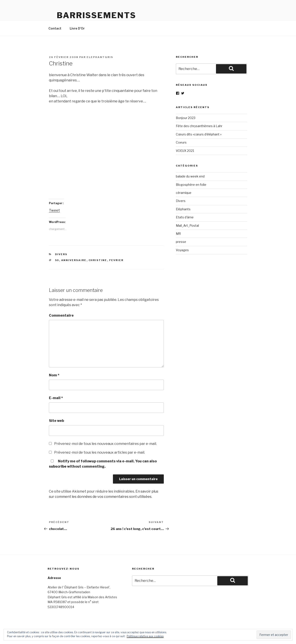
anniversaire (74, 260)
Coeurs (181, 142)
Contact (55, 28)
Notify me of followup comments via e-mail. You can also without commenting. (103, 464)
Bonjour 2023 (186, 118)
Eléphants (183, 209)
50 (57, 260)
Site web (56, 421)
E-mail (56, 398)
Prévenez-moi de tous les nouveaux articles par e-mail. (100, 452)
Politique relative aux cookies (145, 636)
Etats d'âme (185, 217)
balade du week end (190, 176)
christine (98, 260)
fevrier (116, 260)
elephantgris (100, 57)
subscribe (58, 466)
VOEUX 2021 (185, 151)
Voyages (182, 250)
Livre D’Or (77, 28)
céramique (184, 193)
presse (181, 242)
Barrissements (96, 15)
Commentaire (61, 315)
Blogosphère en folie (191, 185)
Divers (61, 254)
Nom (54, 375)
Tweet (54, 210)
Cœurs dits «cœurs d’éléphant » (199, 134)
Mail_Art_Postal (187, 225)
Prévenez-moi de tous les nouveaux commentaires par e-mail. (105, 444)
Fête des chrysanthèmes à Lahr (199, 126)
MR (178, 234)
